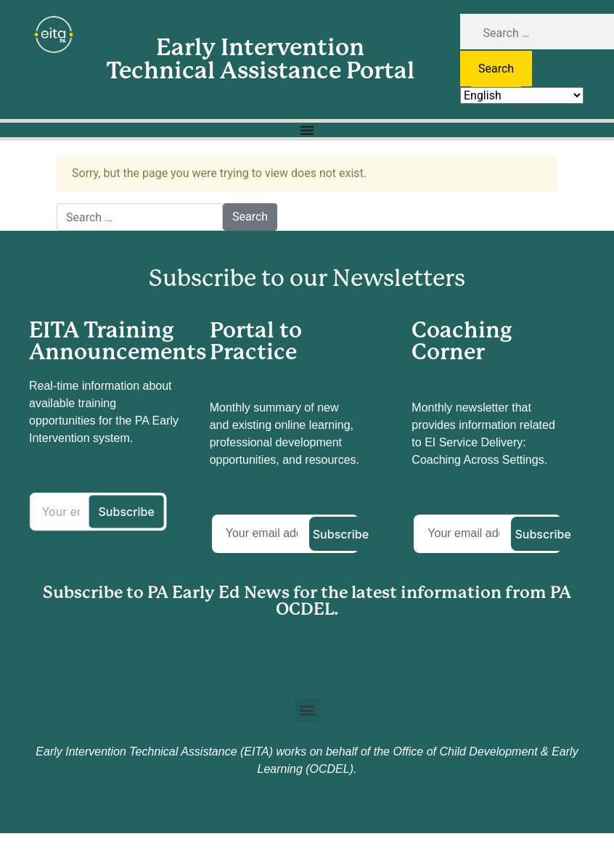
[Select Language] (522, 95)
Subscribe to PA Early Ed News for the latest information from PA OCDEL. (307, 601)
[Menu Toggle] (307, 130)
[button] (307, 709)
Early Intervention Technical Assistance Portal (261, 59)
